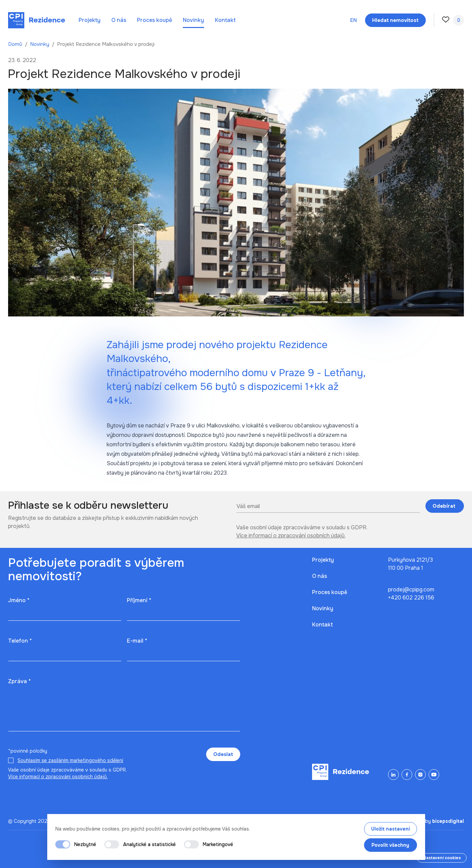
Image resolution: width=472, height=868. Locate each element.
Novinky (193, 20)
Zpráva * (19, 681)
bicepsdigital (448, 821)
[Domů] (37, 20)
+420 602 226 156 (411, 598)
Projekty (90, 20)
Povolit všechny (390, 845)
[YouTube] (434, 775)
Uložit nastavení (391, 829)
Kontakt (225, 20)
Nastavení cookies (442, 858)
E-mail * (137, 641)
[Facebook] (407, 775)
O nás (119, 20)
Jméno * (19, 600)
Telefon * (20, 641)
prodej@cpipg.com (411, 590)
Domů (16, 44)
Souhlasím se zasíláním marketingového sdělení (70, 760)
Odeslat (223, 754)
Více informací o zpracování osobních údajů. (291, 536)
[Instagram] (420, 775)
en (354, 20)
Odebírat (445, 506)
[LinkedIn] (393, 775)
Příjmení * (139, 600)
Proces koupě (155, 20)
